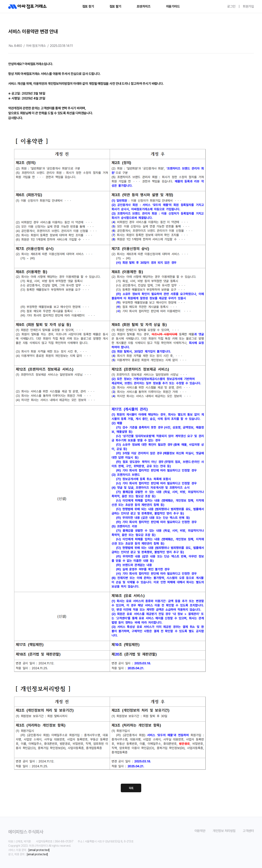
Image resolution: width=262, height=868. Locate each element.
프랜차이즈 (144, 6)
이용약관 (200, 831)
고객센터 (248, 831)
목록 (131, 788)
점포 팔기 (115, 6)
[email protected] (39, 850)
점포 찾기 (88, 6)
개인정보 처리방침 (224, 831)
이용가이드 (173, 6)
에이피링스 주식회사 (26, 832)
